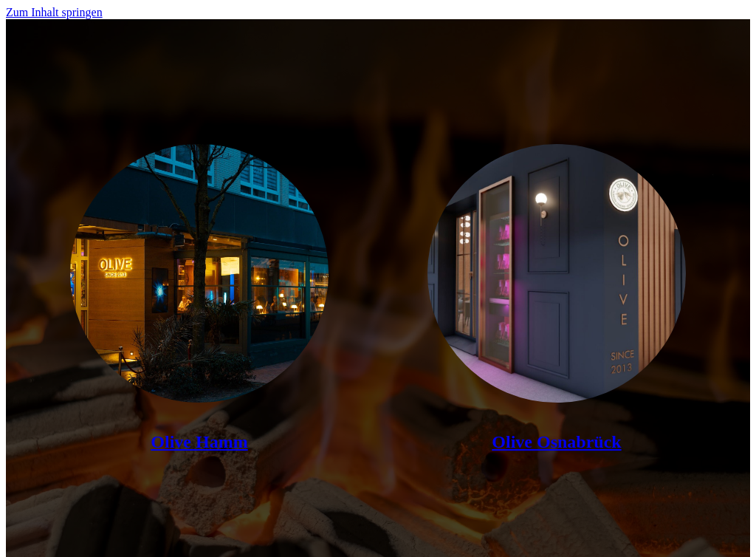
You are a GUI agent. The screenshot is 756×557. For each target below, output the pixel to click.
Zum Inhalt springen (54, 12)
